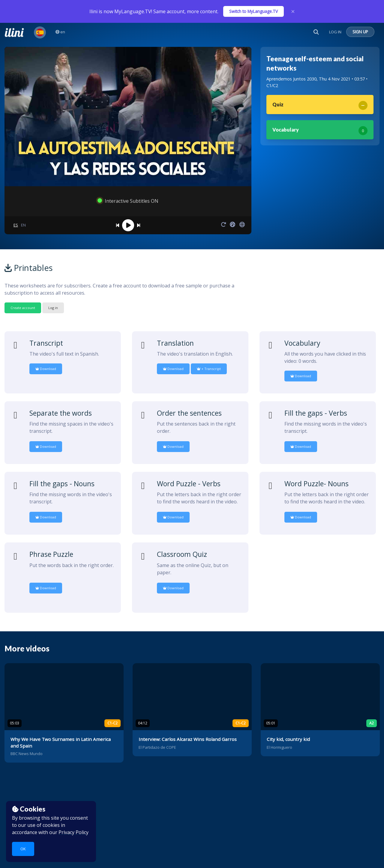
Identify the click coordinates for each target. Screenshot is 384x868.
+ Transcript (209, 369)
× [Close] (293, 11)
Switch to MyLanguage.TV (253, 11)
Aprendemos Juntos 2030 (291, 79)
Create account (23, 308)
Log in (53, 308)
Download (46, 369)
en (60, 32)
